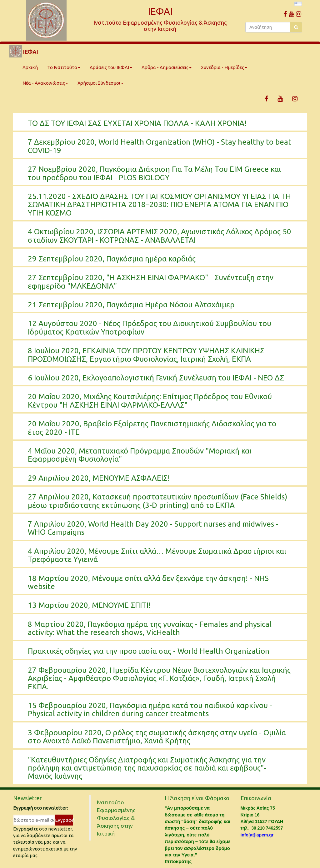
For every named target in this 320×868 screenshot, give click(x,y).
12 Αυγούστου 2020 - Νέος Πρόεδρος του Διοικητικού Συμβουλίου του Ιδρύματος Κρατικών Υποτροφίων (150, 327)
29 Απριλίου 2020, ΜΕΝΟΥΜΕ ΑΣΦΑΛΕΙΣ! (99, 478)
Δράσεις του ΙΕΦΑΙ (111, 67)
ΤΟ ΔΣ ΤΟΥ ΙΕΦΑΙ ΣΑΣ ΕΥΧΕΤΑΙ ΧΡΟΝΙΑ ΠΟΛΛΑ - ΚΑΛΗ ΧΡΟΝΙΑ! (137, 123)
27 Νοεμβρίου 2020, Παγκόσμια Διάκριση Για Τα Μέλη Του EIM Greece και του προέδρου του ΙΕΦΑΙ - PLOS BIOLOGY (154, 173)
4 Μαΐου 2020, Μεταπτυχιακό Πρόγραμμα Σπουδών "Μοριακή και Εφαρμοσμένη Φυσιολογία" (140, 455)
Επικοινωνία (256, 798)
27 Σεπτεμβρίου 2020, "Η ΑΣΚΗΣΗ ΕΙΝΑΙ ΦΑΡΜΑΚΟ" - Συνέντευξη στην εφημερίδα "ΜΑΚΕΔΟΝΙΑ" (151, 282)
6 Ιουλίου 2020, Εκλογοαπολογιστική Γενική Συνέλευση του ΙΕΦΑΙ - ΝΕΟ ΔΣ (156, 378)
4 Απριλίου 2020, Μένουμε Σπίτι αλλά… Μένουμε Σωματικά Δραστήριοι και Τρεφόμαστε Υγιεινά (157, 555)
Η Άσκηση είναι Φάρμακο (197, 798)
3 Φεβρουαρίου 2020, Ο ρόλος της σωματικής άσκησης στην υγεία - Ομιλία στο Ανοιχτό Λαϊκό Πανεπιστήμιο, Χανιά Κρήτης (157, 737)
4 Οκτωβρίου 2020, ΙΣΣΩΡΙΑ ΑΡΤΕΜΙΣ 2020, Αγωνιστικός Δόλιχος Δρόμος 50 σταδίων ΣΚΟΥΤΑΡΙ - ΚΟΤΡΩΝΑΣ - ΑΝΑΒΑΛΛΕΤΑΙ (160, 236)
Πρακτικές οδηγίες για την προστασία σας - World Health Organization (149, 651)
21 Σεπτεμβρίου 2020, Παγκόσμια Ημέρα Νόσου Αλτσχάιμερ (131, 305)
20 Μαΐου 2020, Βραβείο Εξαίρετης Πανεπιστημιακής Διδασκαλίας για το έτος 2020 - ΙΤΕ (152, 428)
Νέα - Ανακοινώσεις (45, 83)
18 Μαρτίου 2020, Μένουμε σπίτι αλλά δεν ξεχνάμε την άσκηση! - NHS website (148, 582)
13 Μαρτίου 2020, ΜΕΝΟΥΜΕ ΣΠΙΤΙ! (89, 605)
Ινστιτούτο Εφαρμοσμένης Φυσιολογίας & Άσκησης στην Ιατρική (116, 818)
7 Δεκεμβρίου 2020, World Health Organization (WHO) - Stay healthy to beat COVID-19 (160, 146)
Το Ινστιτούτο (64, 67)
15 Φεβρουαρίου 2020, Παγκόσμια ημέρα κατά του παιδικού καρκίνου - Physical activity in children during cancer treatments (150, 709)
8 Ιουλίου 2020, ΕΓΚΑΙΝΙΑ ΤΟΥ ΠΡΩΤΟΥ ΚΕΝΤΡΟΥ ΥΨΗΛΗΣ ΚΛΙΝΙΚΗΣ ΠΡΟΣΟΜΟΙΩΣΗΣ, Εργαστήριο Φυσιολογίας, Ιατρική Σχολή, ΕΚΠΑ (146, 355)
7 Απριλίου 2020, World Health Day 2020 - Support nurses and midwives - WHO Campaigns (153, 528)
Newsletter (27, 798)
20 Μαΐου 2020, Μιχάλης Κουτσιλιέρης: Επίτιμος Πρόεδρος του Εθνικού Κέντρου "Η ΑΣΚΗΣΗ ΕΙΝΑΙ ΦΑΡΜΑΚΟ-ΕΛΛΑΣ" (150, 401)
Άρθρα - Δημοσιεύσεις (167, 67)
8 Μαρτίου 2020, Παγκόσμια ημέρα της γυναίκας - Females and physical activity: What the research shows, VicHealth (150, 628)
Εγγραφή (64, 820)
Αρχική (30, 67)
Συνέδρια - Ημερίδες (224, 67)
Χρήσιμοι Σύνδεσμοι (100, 83)
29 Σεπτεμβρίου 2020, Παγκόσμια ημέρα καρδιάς (112, 259)
